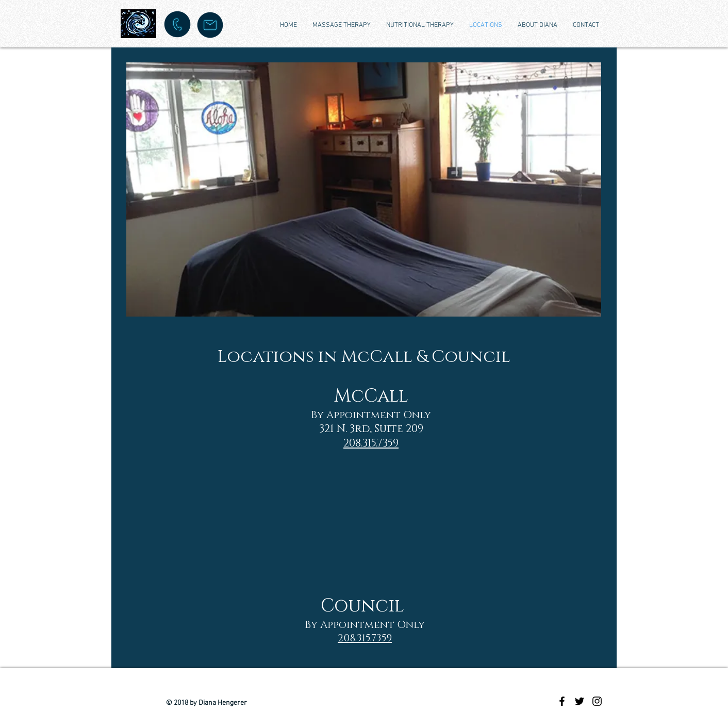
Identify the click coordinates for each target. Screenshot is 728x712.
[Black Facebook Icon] (562, 701)
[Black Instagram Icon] (597, 701)
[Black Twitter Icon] (580, 701)
